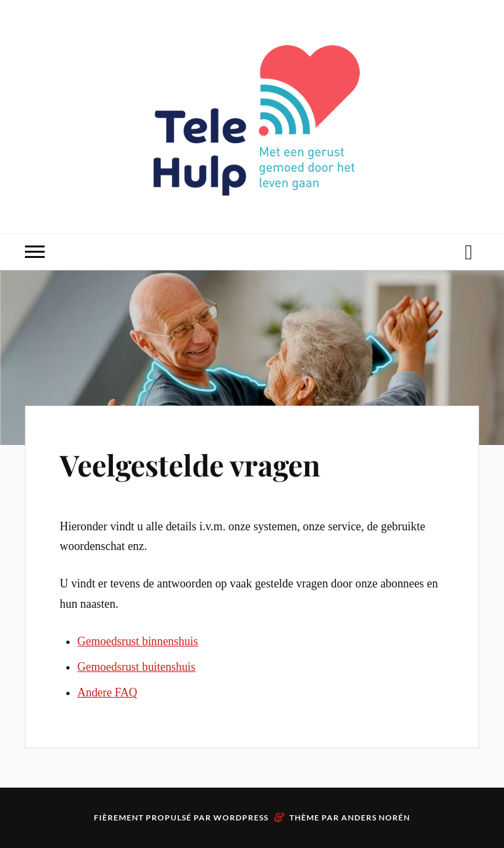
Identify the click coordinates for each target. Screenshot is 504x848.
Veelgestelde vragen (190, 464)
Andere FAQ (107, 692)
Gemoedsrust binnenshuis (138, 641)
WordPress (241, 817)
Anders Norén (376, 817)
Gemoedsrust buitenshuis (136, 667)
